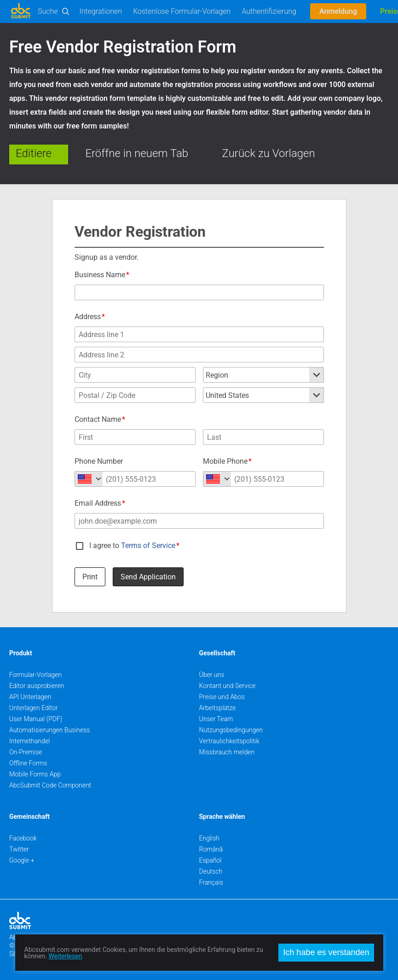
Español (211, 860)
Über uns (212, 675)
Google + (22, 860)
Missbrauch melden (227, 752)
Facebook (23, 838)
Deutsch (211, 871)
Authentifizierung (269, 11)
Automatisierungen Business (49, 730)
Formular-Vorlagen (35, 675)
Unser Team (216, 719)
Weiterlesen (65, 956)
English (210, 838)
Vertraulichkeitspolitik (229, 741)
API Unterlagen (30, 697)
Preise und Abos (222, 697)
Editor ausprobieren (37, 686)
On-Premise (26, 752)
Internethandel (29, 741)
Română (211, 849)
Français (211, 882)
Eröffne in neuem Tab (137, 153)
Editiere (34, 153)
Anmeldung (338, 11)
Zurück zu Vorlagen (269, 153)
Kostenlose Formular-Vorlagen (182, 11)
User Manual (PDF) (36, 719)
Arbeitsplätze (218, 708)
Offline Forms (28, 763)
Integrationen (101, 11)
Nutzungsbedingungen (231, 730)
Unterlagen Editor (34, 708)
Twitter (19, 849)
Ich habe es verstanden (326, 952)
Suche (48, 11)
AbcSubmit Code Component (50, 785)
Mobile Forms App (35, 774)
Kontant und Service (228, 686)
